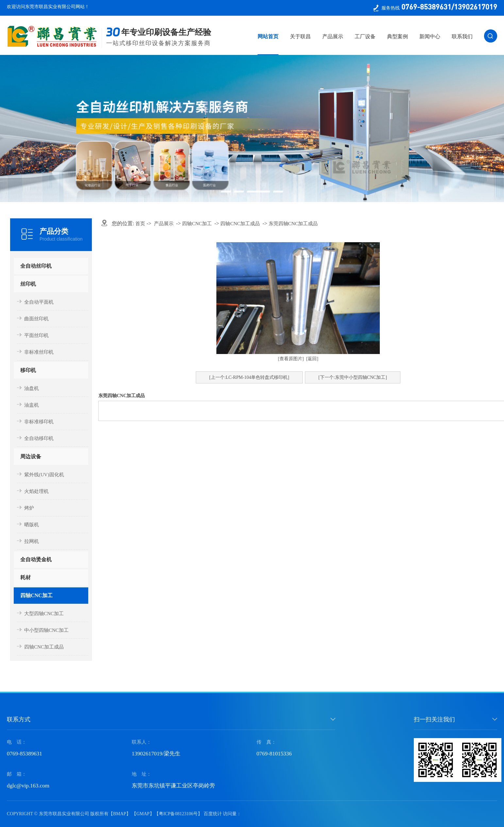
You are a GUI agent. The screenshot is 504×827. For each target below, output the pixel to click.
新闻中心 (430, 36)
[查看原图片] (291, 359)
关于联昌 (300, 36)
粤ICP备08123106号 (178, 814)
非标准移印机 (39, 422)
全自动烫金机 (36, 559)
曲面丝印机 (36, 319)
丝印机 (28, 284)
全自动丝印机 (36, 266)
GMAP (143, 814)
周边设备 (31, 456)
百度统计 (213, 814)
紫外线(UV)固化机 (44, 475)
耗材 (25, 577)
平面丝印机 (36, 335)
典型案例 (397, 36)
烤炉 (29, 508)
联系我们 (462, 36)
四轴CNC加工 (36, 595)
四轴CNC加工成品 (44, 647)
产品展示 (333, 36)
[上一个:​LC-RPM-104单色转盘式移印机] (249, 377)
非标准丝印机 (39, 352)
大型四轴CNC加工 (44, 614)
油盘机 (32, 388)
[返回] (312, 359)
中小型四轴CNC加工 (46, 630)
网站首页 (268, 36)
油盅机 (32, 405)
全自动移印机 (39, 438)
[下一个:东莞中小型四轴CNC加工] (353, 377)
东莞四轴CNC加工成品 (293, 224)
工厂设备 (365, 36)
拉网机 (32, 541)
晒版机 (32, 525)
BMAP (120, 814)
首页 (140, 224)
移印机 (28, 370)
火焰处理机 (36, 491)
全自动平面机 (39, 302)
